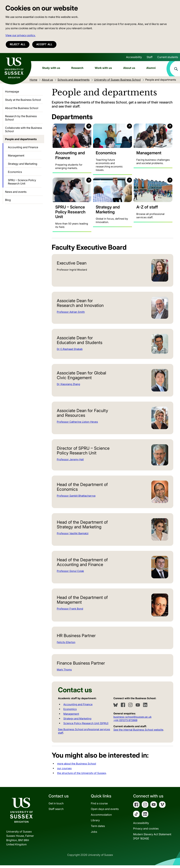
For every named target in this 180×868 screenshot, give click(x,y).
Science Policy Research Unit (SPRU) (86, 726)
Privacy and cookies (146, 831)
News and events (16, 192)
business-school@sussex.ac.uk (132, 720)
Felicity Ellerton (66, 645)
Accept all (44, 44)
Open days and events (105, 812)
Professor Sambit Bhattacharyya (76, 499)
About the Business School (22, 108)
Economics (70, 712)
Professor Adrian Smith (71, 315)
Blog (8, 200)
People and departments (21, 139)
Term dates (98, 829)
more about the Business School (77, 766)
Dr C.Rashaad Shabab (70, 352)
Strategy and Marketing (77, 721)
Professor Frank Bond (70, 611)
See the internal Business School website (138, 733)
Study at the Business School (23, 100)
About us (129, 68)
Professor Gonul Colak (70, 574)
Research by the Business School (21, 118)
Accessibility (134, 57)
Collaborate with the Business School (24, 129)
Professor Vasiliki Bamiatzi (73, 536)
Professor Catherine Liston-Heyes (77, 425)
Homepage (12, 91)
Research (77, 68)
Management (71, 717)
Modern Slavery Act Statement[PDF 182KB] (152, 839)
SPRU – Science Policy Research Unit (22, 182)
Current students (168, 57)
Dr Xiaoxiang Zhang (68, 387)
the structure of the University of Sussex (82, 776)
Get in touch (56, 806)
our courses (64, 771)
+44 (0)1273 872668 (125, 723)
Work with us (103, 68)
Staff (150, 57)
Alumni (151, 68)
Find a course (99, 806)
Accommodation (101, 818)
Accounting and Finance (78, 707)
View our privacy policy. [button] (20, 35)
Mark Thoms (64, 672)
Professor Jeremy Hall (70, 462)
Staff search (56, 812)
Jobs (94, 835)
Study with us (51, 68)
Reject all (18, 44)
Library (95, 823)
